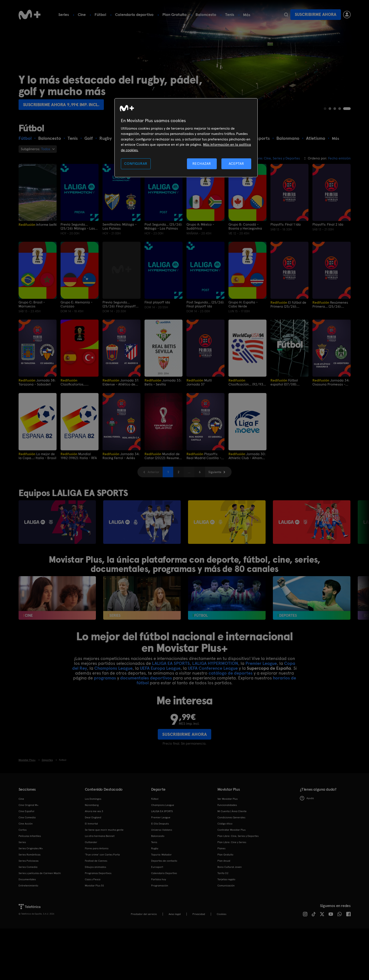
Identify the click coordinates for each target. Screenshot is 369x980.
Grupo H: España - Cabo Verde (243, 304)
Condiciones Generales (231, 817)
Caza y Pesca (93, 879)
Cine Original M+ (29, 805)
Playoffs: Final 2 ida (328, 224)
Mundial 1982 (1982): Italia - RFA (79, 456)
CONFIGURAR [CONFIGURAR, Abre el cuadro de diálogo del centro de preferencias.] (136, 164)
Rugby (155, 848)
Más (247, 15)
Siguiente (215, 472)
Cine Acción (26, 824)
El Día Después (160, 824)
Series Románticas (29, 855)
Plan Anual (224, 861)
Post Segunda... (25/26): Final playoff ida (205, 304)
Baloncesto (206, 14)
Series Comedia (28, 867)
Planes (221, 848)
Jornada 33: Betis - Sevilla (163, 382)
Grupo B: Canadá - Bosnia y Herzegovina (245, 226)
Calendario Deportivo (164, 873)
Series (64, 14)
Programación (160, 886)
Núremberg (92, 805)
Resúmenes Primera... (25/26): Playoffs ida (330, 304)
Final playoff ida (157, 302)
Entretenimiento (28, 886)
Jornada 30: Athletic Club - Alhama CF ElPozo (247, 456)
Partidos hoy (159, 879)
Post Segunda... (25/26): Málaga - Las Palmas (163, 226)
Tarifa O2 (223, 873)
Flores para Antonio (97, 848)
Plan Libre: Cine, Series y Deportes (238, 836)
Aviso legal (175, 914)
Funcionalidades (227, 805)
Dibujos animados (95, 867)
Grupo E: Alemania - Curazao (76, 304)
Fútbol (100, 14)
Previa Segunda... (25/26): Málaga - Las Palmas (78, 226)
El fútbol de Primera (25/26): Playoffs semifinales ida (289, 304)
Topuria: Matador (161, 855)
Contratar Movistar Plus (231, 830)
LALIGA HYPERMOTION (215, 663)
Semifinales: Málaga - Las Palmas (120, 226)
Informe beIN (38, 225)
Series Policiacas (29, 861)
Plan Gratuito (175, 14)
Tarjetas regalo (226, 879)
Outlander (91, 842)
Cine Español (26, 811)
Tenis (230, 14)
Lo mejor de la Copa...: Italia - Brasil (37, 456)
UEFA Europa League (160, 668)
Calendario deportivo (134, 14)
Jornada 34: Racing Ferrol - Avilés (121, 456)
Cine (82, 14)
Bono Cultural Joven (230, 867)
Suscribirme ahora (316, 14)
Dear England (93, 817)
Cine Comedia (27, 817)
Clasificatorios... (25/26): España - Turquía (74, 382)
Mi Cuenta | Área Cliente (232, 811)
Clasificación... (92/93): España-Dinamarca (247, 382)
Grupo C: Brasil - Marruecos (32, 304)
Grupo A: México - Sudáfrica (200, 226)
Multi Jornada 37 (199, 382)
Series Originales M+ (31, 848)
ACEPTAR (236, 164)
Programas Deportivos (98, 873)
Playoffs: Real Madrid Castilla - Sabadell (204, 456)
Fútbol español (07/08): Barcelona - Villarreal (288, 382)
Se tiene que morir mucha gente (104, 830)
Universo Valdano (162, 830)
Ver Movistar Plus (227, 799)
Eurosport (157, 867)
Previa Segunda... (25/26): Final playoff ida (119, 304)
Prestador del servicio (144, 914)
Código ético (225, 824)
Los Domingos (93, 799)
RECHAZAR (202, 164)
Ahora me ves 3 (94, 811)
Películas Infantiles (30, 836)
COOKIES (222, 914)
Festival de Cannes (96, 861)
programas (105, 678)
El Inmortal (91, 824)
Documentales (27, 879)
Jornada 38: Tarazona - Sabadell (37, 382)
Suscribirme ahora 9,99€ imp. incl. (61, 105)
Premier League (261, 663)
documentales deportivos (146, 678)
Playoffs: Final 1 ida (286, 224)
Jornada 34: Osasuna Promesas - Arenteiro (331, 382)
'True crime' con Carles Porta (102, 855)
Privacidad (199, 914)
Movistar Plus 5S (94, 886)
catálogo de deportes (231, 673)
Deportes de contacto (164, 861)
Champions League (113, 668)
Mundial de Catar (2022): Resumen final (163, 456)
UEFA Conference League (213, 668)
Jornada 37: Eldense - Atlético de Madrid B (121, 382)
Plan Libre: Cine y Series (232, 842)
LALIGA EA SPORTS (171, 663)
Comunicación (226, 886)
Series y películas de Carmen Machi (40, 873)
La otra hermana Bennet (100, 836)
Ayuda (307, 798)
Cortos (23, 830)
